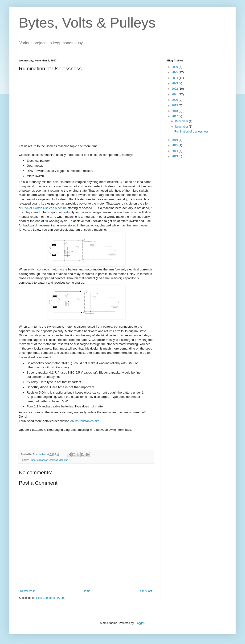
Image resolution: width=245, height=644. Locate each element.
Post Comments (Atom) (51, 598)
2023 (175, 83)
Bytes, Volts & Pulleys (87, 23)
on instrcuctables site (85, 421)
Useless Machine (58, 460)
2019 (175, 105)
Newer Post (27, 591)
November (182, 127)
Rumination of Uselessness (191, 132)
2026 (175, 67)
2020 (175, 100)
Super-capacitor (39, 460)
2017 (175, 116)
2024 (175, 78)
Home (87, 591)
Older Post (145, 591)
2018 (175, 111)
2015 (175, 145)
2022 (175, 89)
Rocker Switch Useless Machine (45, 208)
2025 (175, 72)
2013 (175, 156)
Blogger (139, 623)
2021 (175, 94)
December (182, 121)
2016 (175, 140)
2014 (175, 151)
